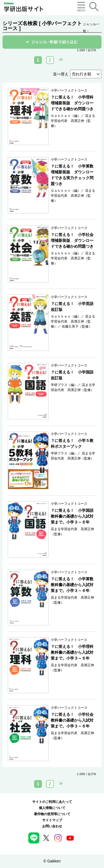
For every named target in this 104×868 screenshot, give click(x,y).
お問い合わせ (52, 826)
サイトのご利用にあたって (52, 802)
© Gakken (52, 861)
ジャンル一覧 (91, 25)
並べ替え (61, 74)
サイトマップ (52, 820)
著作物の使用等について (52, 814)
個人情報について (52, 808)
